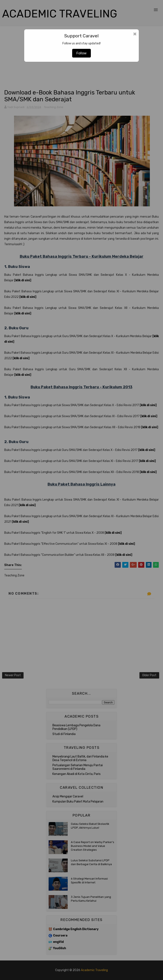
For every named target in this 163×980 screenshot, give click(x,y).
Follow (81, 53)
